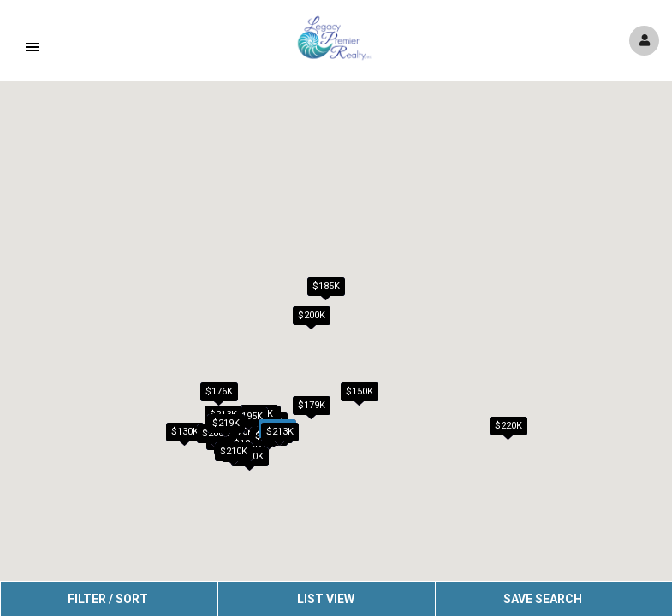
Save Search (543, 599)
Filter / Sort (108, 599)
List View (326, 599)
